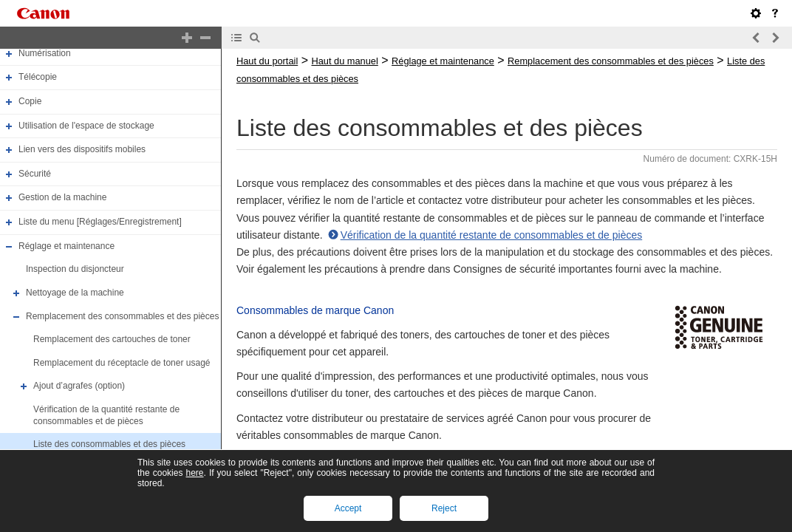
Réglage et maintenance (66, 246)
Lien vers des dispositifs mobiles (82, 149)
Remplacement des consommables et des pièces (122, 316)
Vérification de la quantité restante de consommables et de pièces (106, 415)
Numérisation (45, 53)
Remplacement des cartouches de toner (112, 339)
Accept (348, 508)
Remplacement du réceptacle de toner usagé (122, 363)
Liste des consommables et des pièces (109, 444)
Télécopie (38, 77)
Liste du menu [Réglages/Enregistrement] (100, 222)
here (194, 473)
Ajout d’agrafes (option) (79, 386)
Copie (30, 101)
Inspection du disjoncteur (75, 269)
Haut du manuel (344, 61)
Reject (444, 508)
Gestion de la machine (62, 198)
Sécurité (35, 174)
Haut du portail (267, 61)
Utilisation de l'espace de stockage (86, 126)
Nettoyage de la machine (75, 293)
